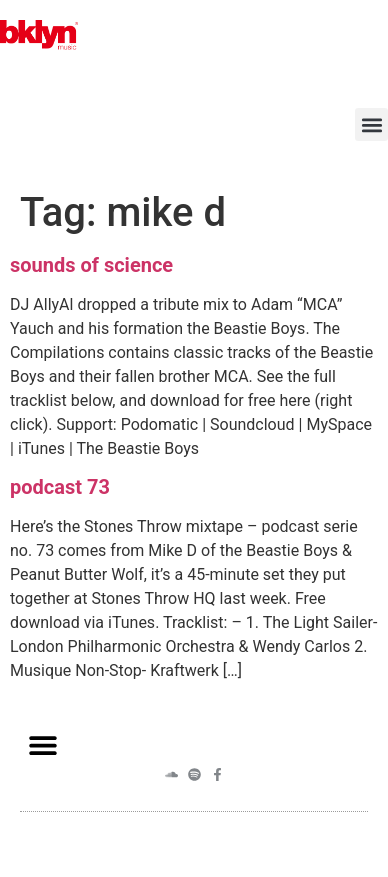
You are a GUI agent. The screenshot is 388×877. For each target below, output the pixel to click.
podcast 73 (60, 487)
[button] (371, 124)
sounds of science (91, 265)
